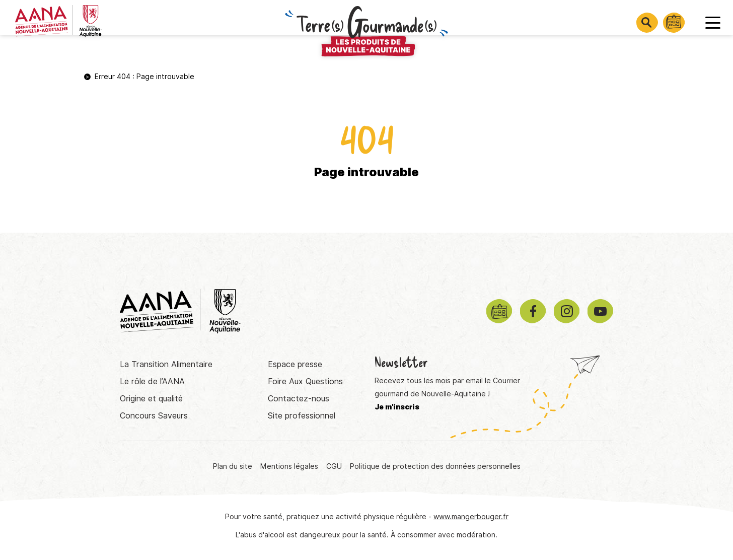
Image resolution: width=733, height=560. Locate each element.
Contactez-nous (299, 399)
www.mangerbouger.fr (471, 517)
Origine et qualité (151, 399)
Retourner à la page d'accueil (366, 213)
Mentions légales (289, 466)
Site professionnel (302, 416)
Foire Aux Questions (305, 381)
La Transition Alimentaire (166, 364)
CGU (334, 466)
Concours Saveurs (154, 416)
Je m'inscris (397, 407)
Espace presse (295, 364)
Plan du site (233, 466)
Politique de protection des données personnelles (435, 466)
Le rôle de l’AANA (152, 381)
